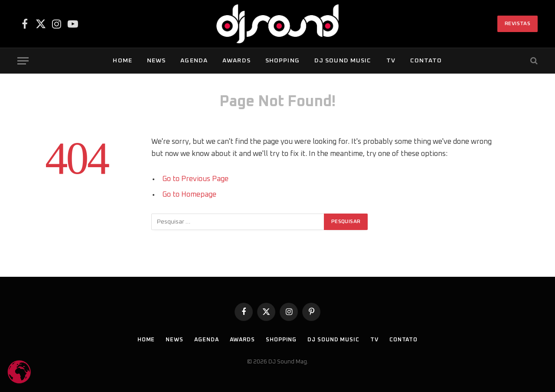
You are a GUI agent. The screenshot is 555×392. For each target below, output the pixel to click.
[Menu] (23, 61)
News (156, 61)
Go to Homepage (189, 194)
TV (391, 61)
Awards (237, 61)
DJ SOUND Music (343, 61)
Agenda (194, 61)
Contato (426, 61)
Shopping (282, 61)
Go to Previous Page (195, 179)
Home (122, 61)
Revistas (517, 24)
